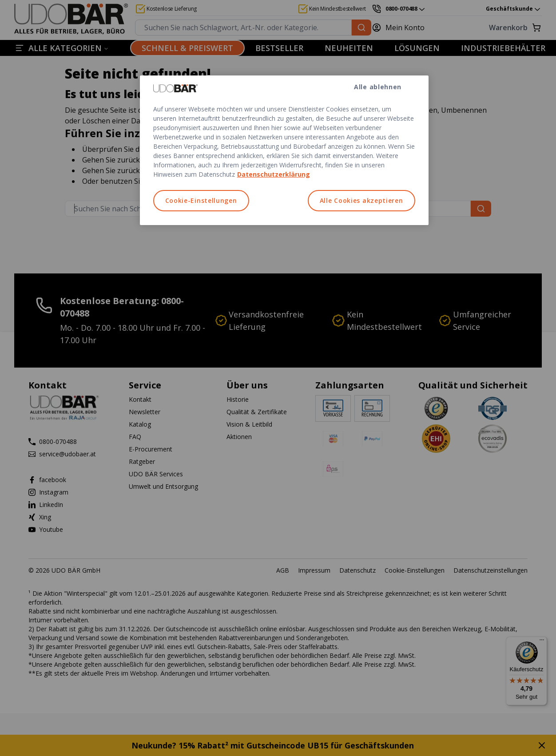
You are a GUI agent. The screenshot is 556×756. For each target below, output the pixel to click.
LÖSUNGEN (417, 48)
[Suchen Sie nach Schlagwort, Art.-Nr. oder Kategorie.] (361, 28)
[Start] (71, 19)
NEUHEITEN (349, 48)
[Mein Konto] (403, 28)
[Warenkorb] (488, 28)
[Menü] (542, 642)
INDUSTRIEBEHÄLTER (503, 48)
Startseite (171, 170)
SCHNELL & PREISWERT (187, 48)
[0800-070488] (399, 9)
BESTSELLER (279, 48)
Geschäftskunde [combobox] (514, 9)
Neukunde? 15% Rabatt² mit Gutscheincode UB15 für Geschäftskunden (273, 745)
